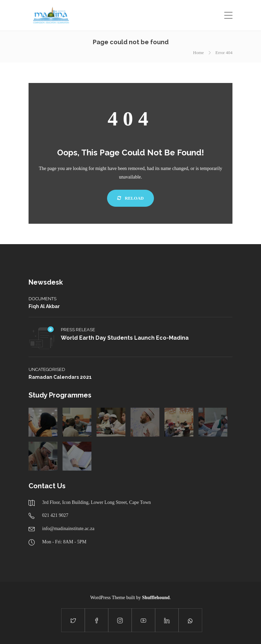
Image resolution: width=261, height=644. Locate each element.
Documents (42, 299)
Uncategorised (47, 369)
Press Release (78, 330)
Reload (130, 198)
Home (198, 53)
